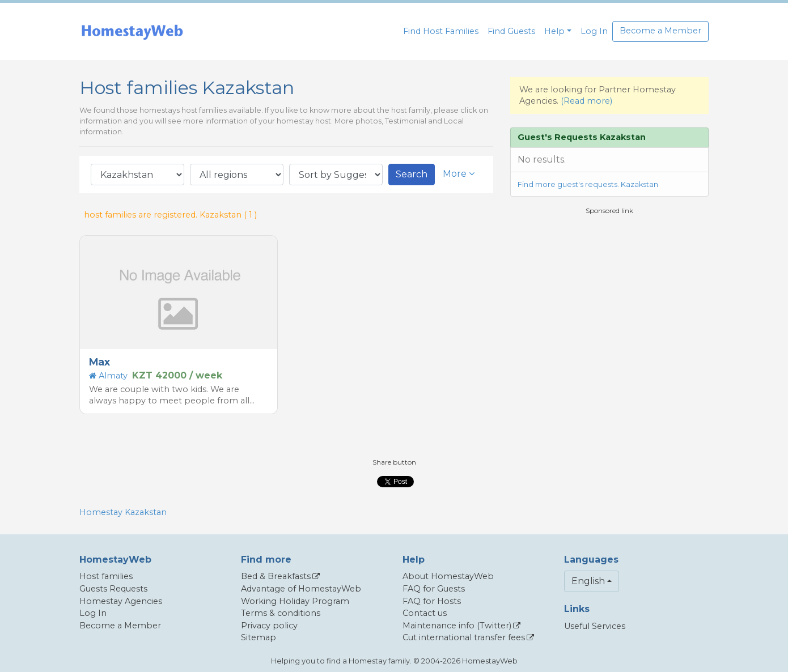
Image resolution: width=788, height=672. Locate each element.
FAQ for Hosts (432, 601)
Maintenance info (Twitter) (457, 626)
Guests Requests (113, 589)
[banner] (132, 31)
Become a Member (660, 31)
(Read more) (586, 101)
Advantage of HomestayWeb (301, 589)
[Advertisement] (609, 295)
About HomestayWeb (448, 576)
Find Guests (511, 31)
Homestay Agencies (121, 601)
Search (412, 174)
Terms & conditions (281, 613)
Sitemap (259, 637)
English (588, 581)
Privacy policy (269, 626)
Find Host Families (441, 31)
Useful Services (595, 626)
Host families (106, 576)
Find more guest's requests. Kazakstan (588, 184)
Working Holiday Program (295, 601)
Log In (594, 31)
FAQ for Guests (434, 589)
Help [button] (554, 31)
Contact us (425, 613)
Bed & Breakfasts (276, 576)
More (459, 174)
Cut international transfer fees (464, 637)
